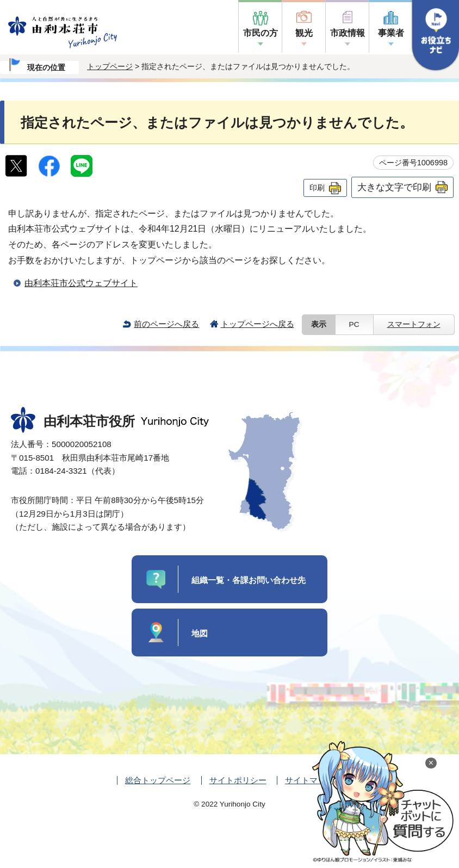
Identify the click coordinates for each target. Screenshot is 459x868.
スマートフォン (414, 324)
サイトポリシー (238, 780)
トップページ (110, 66)
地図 (200, 633)
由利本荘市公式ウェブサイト (81, 283)
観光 (304, 33)
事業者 (391, 33)
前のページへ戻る (166, 324)
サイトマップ (309, 780)
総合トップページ (158, 780)
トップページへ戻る (258, 324)
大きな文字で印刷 (394, 187)
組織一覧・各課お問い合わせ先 (249, 580)
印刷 (317, 188)
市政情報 (348, 33)
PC (354, 324)
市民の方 (260, 33)
